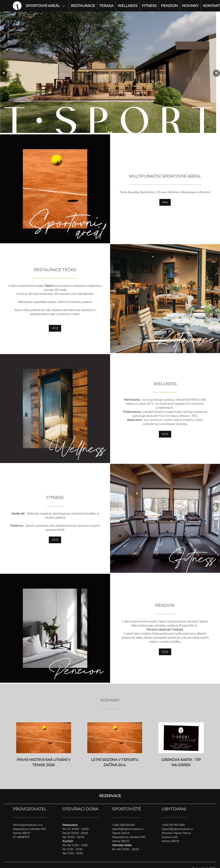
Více (165, 202)
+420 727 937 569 (173, 825)
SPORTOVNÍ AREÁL (43, 6)
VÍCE (55, 328)
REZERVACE (110, 796)
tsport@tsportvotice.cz (128, 829)
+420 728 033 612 (123, 825)
